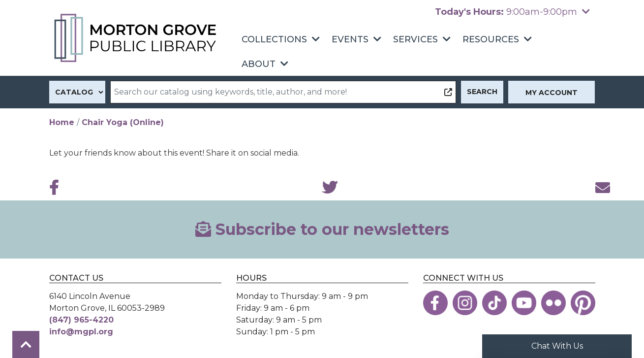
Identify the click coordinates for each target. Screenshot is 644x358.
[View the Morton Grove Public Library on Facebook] (435, 303)
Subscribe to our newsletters (322, 229)
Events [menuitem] (350, 39)
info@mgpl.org (81, 332)
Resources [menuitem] (491, 39)
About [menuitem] (259, 64)
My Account (552, 93)
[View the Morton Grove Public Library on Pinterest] (583, 303)
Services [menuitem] (415, 39)
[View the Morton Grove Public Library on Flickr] (553, 303)
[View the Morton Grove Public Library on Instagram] (465, 303)
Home (62, 122)
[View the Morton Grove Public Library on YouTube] (524, 303)
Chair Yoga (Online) (123, 122)
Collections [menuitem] (274, 39)
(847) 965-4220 (81, 320)
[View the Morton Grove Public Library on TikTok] (494, 303)
